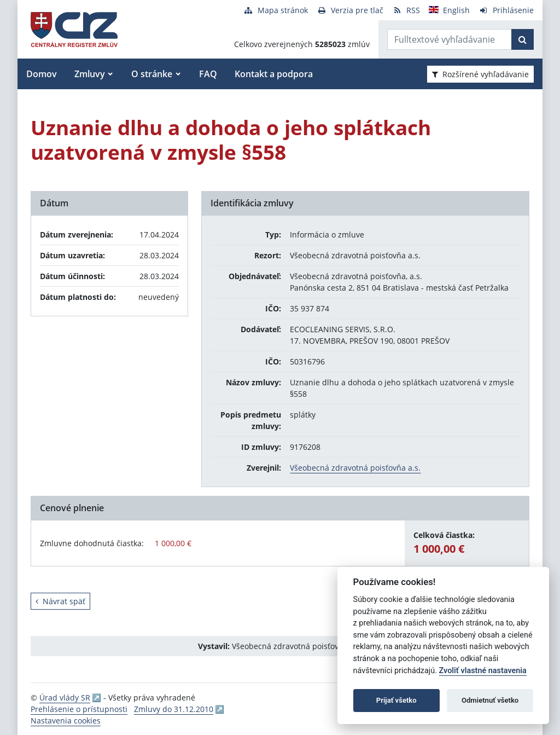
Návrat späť (60, 601)
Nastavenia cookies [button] (66, 720)
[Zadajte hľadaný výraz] (450, 39)
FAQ (208, 74)
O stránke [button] (152, 74)
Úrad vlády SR (65, 698)
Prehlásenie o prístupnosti (79, 709)
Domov (42, 74)
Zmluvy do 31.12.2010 (174, 709)
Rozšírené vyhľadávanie (480, 74)
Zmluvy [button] (90, 74)
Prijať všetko (396, 700)
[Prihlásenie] (506, 10)
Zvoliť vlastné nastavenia (483, 671)
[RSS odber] (406, 10)
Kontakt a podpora (274, 74)
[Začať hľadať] (523, 39)
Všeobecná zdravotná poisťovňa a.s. (355, 468)
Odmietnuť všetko (490, 700)
